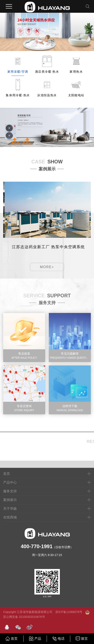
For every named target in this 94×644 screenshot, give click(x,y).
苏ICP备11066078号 (69, 612)
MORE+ (47, 273)
